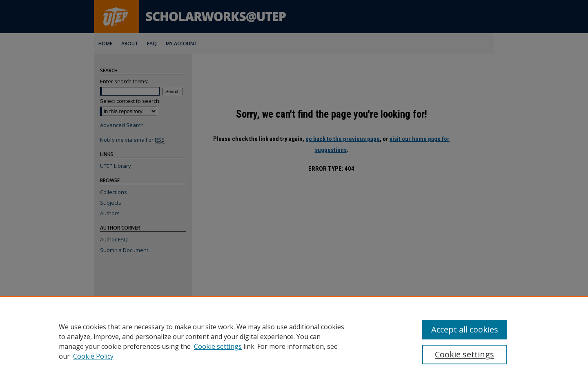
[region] (294, 341)
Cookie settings (218, 346)
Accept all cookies (465, 329)
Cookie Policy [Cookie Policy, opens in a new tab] (93, 356)
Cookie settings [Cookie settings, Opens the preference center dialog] (464, 354)
